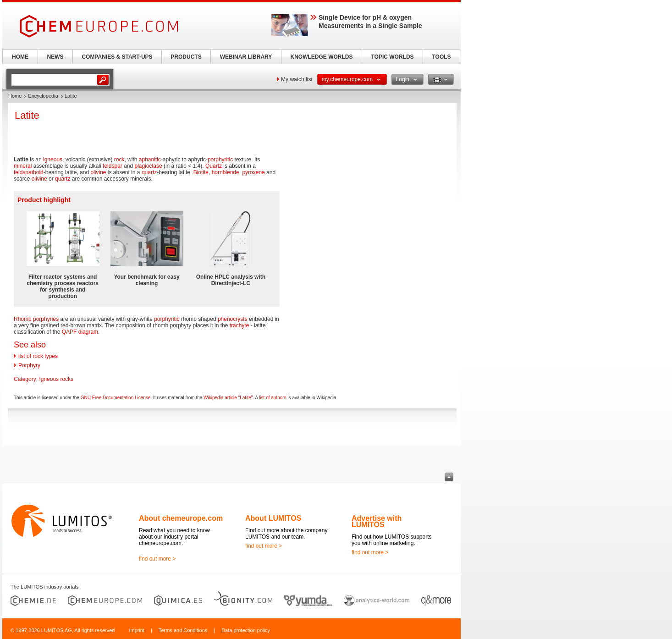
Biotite (201, 172)
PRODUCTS (186, 57)
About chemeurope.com (181, 518)
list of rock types (38, 356)
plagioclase (149, 166)
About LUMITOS (273, 518)
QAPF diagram (80, 332)
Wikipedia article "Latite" (228, 398)
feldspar (113, 166)
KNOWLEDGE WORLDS (322, 57)
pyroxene (253, 172)
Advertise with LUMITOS (377, 521)
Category (25, 379)
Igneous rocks (56, 379)
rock (119, 160)
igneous (53, 160)
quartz (149, 172)
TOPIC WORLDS (392, 57)
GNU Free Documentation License (116, 398)
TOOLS (441, 57)
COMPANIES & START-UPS (117, 57)
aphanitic (150, 160)
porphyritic (220, 160)
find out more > (157, 559)
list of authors (273, 398)
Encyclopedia (43, 96)
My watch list (297, 79)
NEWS (55, 57)
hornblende (226, 172)
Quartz (214, 166)
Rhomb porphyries (36, 319)
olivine (98, 172)
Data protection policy (246, 630)
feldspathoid (29, 172)
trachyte (240, 325)
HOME (20, 57)
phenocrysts (233, 319)
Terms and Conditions (183, 630)
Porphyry (29, 365)
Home (15, 96)
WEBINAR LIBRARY (246, 57)
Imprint (137, 630)
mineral (23, 166)
